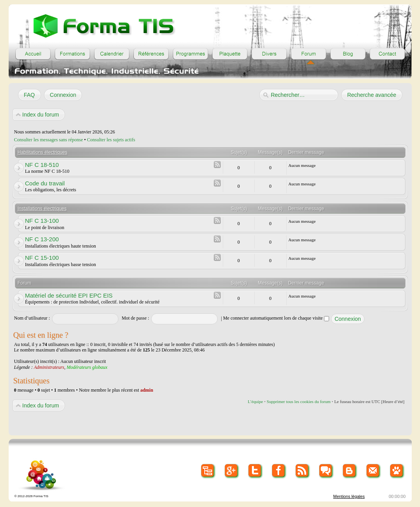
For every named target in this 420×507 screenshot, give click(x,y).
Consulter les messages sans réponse (49, 140)
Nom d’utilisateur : (32, 318)
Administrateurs (49, 367)
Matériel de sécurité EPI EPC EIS (69, 295)
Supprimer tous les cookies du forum (299, 402)
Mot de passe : (135, 318)
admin (147, 390)
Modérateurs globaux (87, 367)
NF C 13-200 (42, 239)
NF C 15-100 (42, 258)
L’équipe (255, 402)
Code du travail (45, 183)
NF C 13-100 (42, 221)
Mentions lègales (349, 496)
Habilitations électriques (43, 152)
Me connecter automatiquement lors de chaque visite (276, 318)
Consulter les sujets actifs (111, 140)
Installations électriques (42, 209)
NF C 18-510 (42, 165)
